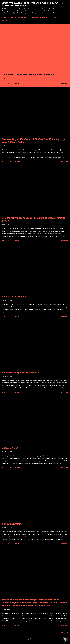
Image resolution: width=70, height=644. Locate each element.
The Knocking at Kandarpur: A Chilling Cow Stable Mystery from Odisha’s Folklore (33, 141)
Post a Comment (14, 84)
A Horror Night (10, 448)
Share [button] (4, 84)
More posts (64, 632)
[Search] (62, 3)
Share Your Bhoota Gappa (19, 17)
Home (4, 17)
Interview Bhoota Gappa (40, 17)
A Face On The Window (14, 297)
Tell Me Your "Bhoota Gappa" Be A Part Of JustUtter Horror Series (34, 219)
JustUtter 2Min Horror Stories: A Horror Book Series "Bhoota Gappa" (30, 4)
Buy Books (5, 20)
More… (54, 17)
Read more (64, 84)
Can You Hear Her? (12, 524)
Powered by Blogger (35, 639)
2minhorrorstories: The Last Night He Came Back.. (29, 74)
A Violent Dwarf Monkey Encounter (21, 372)
